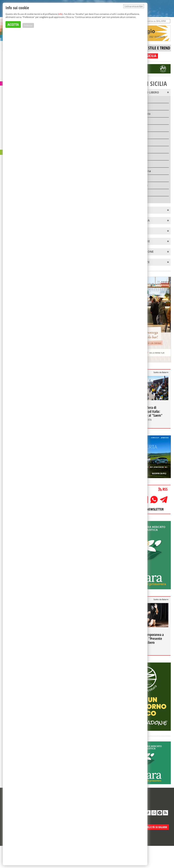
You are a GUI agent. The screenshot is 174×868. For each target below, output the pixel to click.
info (60, 14)
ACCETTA (13, 24)
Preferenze (28, 25)
